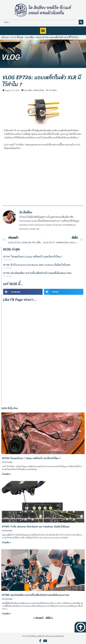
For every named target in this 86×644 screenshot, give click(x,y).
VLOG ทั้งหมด (17, 37)
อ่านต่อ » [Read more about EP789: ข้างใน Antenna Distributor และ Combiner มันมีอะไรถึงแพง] (6, 542)
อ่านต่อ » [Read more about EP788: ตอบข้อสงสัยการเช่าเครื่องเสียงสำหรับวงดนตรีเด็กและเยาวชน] (6, 614)
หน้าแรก (5, 37)
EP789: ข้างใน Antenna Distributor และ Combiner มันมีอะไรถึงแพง (37, 265)
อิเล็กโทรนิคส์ (39, 90)
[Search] (81, 22)
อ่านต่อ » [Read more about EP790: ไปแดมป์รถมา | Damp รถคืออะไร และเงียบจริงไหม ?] (6, 474)
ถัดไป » (49, 618)
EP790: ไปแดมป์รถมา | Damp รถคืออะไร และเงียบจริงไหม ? (33, 256)
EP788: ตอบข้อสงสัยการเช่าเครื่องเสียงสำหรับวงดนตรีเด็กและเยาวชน (37, 273)
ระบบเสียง (30, 37)
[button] (43, 31)
